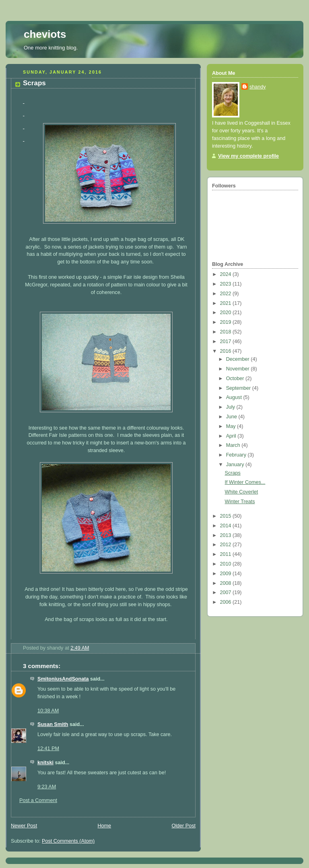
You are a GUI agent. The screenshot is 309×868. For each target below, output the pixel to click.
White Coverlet (242, 492)
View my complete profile (248, 156)
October (236, 378)
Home (104, 826)
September (239, 388)
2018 (227, 332)
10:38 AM (48, 711)
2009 (227, 574)
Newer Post (24, 826)
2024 (227, 274)
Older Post (183, 826)
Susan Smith (53, 724)
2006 (227, 602)
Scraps (233, 473)
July (231, 407)
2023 (227, 284)
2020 (227, 313)
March (234, 445)
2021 (227, 303)
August (235, 397)
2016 (227, 351)
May (232, 426)
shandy (258, 87)
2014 (227, 526)
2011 (227, 554)
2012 (227, 545)
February (237, 455)
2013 (227, 535)
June (232, 417)
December (239, 359)
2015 (227, 516)
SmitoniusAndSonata (63, 679)
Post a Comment (38, 800)
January (236, 465)
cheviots (45, 34)
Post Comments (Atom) (68, 841)
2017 (227, 341)
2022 (227, 294)
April (232, 436)
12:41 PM (48, 749)
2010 (227, 564)
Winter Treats (240, 502)
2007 (227, 592)
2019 (227, 322)
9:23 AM (47, 787)
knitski (45, 763)
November (239, 369)
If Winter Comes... (245, 482)
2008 (227, 583)
